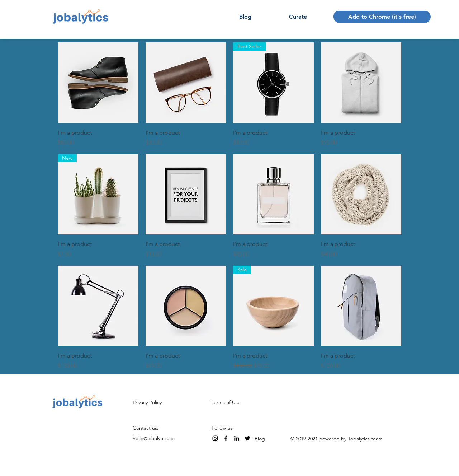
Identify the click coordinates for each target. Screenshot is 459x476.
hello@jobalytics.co (154, 438)
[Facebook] (226, 438)
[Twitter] (247, 438)
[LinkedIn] (237, 438)
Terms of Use (226, 402)
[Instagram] (215, 438)
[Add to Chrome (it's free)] (382, 17)
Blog (260, 439)
